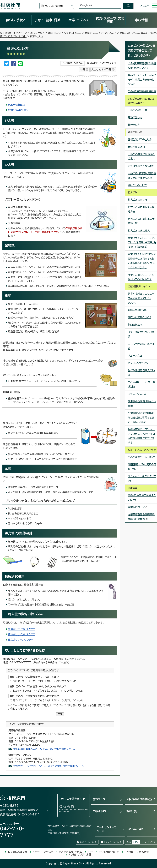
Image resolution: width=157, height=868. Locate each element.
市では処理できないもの (141, 166)
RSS (90, 852)
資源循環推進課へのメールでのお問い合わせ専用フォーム (44, 749)
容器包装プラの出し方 (140, 140)
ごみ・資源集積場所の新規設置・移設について (142, 66)
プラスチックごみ (137, 394)
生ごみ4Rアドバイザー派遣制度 (141, 384)
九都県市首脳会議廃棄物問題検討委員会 (141, 517)
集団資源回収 (135, 325)
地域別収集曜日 (17, 105)
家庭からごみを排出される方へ (101, 33)
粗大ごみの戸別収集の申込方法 (141, 209)
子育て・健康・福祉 (47, 20)
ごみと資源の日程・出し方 (142, 457)
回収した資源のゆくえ (140, 317)
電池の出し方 (135, 117)
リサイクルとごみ (73, 33)
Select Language (52, 6)
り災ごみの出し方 (137, 185)
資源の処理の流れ (18, 110)
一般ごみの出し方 (137, 110)
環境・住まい (54, 33)
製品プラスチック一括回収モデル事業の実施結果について (142, 80)
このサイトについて (43, 852)
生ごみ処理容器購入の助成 (141, 373)
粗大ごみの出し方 (137, 200)
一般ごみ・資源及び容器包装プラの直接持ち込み (142, 176)
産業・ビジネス (79, 20)
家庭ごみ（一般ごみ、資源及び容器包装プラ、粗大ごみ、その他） (142, 51)
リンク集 (129, 852)
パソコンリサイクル (138, 363)
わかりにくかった (73, 691)
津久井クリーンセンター (21, 640)
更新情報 (144, 852)
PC (137, 842)
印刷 (82, 69)
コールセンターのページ (107, 829)
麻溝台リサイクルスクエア (22, 629)
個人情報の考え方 (17, 852)
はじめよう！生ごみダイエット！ (142, 479)
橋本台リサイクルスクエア (22, 634)
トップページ (20, 33)
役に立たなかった (67, 681)
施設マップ (99, 799)
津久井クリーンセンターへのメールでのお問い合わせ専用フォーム (49, 766)
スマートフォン (149, 842)
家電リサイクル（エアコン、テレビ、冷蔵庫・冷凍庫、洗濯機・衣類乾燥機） (142, 242)
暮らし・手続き (16, 20)
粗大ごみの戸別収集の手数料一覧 (141, 221)
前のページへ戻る (88, 842)
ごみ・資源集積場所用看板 (142, 91)
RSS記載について (109, 852)
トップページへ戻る (113, 842)
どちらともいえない (41, 681)
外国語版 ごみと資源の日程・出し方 (142, 467)
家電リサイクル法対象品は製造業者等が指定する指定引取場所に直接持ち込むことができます (142, 261)
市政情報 (141, 20)
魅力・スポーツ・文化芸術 (110, 20)
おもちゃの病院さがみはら (141, 346)
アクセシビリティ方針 (80, 855)
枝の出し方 (134, 125)
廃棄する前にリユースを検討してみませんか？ (141, 277)
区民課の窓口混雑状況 (139, 799)
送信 (60, 714)
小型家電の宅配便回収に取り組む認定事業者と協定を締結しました (141, 418)
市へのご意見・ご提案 (70, 852)
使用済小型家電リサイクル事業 (142, 404)
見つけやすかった (22, 700)
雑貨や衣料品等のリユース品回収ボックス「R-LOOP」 (141, 298)
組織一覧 (132, 811)
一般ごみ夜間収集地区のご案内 (141, 156)
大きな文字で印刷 (101, 69)
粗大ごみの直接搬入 (139, 231)
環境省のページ (138, 507)
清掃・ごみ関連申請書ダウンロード (142, 497)
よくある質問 (136, 829)
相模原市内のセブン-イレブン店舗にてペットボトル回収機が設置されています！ (142, 436)
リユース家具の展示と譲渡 (141, 334)
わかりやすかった (22, 691)
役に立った (19, 681)
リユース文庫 (136, 356)
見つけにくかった (74, 700)
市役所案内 (99, 811)
